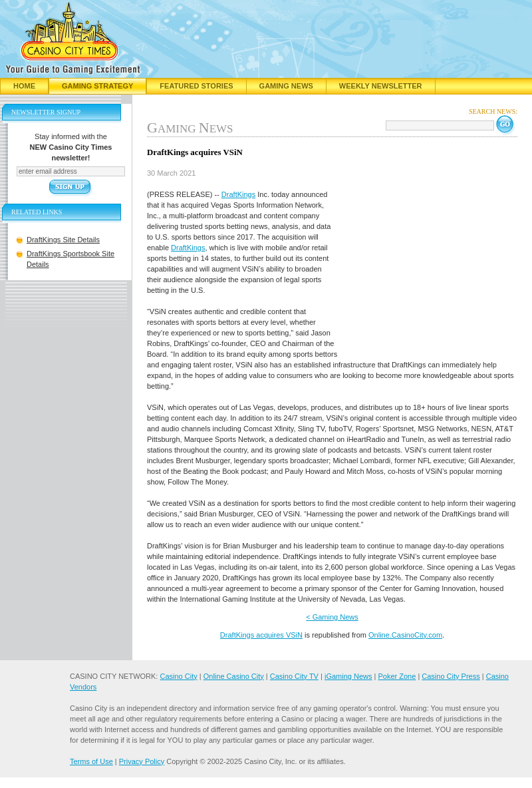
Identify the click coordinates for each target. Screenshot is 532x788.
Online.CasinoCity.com (405, 635)
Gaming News (286, 86)
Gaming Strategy (97, 86)
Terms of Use (91, 761)
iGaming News (348, 676)
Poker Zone (397, 676)
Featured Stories (196, 86)
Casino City (178, 676)
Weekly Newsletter (381, 86)
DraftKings (238, 194)
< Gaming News (332, 617)
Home (24, 86)
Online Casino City (234, 676)
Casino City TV (294, 676)
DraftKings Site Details (63, 240)
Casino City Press (451, 676)
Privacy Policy (142, 761)
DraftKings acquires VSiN (261, 635)
